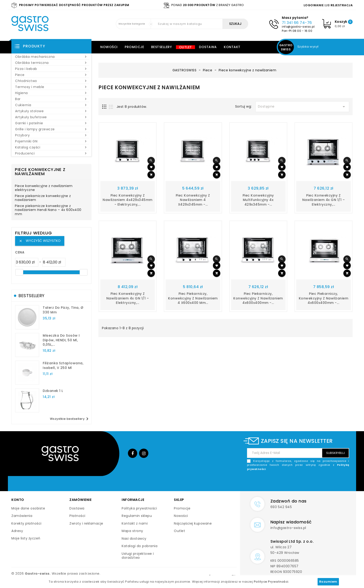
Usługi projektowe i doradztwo (138, 556)
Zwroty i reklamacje (86, 523)
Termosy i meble (51, 87)
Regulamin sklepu (137, 516)
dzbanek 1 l (53, 391)
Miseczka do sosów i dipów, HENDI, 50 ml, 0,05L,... (61, 340)
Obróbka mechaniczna (51, 57)
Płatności (77, 516)
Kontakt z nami (135, 523)
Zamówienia (22, 516)
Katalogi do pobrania (140, 546)
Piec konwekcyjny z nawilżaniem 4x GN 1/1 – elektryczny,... (324, 200)
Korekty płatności (26, 523)
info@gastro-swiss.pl (298, 27)
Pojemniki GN (51, 141)
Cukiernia (51, 105)
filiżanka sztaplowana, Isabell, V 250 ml (63, 365)
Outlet (185, 47)
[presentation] (314, 482)
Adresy (17, 531)
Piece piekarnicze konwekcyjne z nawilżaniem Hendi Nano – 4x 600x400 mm (48, 210)
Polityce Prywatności (271, 582)
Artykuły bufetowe (51, 117)
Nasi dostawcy (134, 539)
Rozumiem (328, 582)
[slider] (19, 272)
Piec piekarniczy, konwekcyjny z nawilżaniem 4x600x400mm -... (258, 298)
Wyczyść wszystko (40, 241)
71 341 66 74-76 (297, 23)
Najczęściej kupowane (193, 523)
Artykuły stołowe (51, 111)
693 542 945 (281, 507)
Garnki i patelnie (51, 123)
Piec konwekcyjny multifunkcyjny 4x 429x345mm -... (258, 200)
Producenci (51, 153)
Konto (18, 500)
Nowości (109, 47)
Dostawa (208, 47)
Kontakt (232, 47)
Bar (51, 99)
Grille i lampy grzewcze (51, 129)
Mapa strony (132, 531)
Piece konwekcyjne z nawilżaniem (40, 172)
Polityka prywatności (139, 508)
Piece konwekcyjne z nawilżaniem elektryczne (44, 188)
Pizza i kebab (51, 69)
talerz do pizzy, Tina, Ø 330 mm (63, 310)
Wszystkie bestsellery (70, 419)
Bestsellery (162, 47)
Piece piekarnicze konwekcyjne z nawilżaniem (43, 198)
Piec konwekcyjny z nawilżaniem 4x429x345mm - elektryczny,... (128, 200)
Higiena (51, 93)
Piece (51, 75)
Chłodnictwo (51, 81)
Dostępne (302, 107)
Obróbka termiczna (51, 63)
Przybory (51, 135)
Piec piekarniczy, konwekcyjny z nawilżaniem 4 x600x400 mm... (193, 298)
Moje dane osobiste (28, 508)
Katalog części (51, 147)
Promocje (134, 47)
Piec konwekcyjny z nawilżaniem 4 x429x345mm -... (193, 200)
